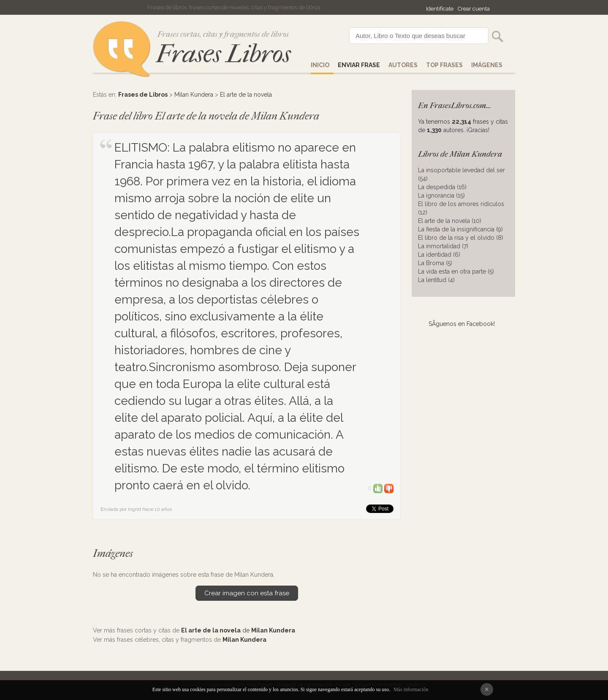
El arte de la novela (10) (450, 221)
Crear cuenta (474, 9)
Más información (411, 689)
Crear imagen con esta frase (247, 593)
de (238, 630)
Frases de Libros (143, 95)
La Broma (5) (435, 263)
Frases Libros (223, 54)
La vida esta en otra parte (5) (456, 271)
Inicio (320, 65)
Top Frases (444, 65)
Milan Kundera (194, 95)
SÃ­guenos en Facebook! (462, 324)
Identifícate (440, 9)
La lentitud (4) (436, 280)
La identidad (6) (439, 255)
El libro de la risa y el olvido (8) (461, 238)
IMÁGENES (487, 65)
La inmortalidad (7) (443, 246)
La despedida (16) (442, 187)
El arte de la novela (246, 95)
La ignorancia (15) (441, 195)
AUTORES (403, 65)
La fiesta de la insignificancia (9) (460, 229)
